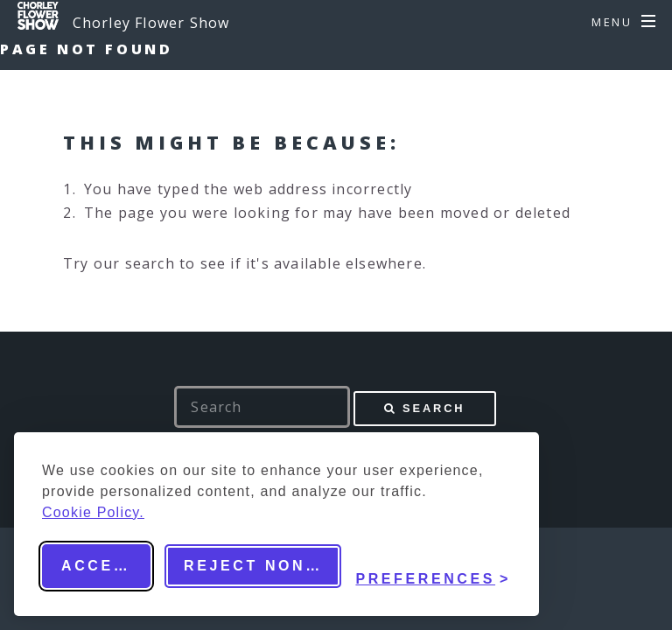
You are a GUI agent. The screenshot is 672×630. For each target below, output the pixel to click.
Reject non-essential (262, 566)
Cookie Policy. (93, 512)
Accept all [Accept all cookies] (106, 566)
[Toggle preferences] (433, 566)
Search (434, 408)
